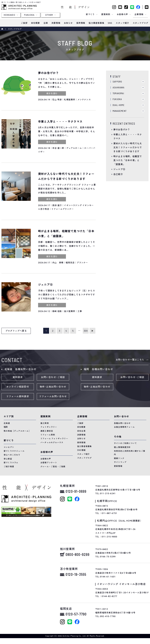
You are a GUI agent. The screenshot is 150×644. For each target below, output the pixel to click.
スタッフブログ (84, 458)
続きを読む (52, 94)
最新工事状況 (47, 431)
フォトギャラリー (49, 427)
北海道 (7, 423)
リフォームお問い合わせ (53, 396)
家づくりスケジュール (14, 451)
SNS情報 (81, 450)
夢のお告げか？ (122, 130)
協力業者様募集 (84, 446)
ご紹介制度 (9, 467)
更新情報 (118, 466)
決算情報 (81, 435)
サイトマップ (120, 462)
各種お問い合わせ (122, 423)
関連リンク (119, 458)
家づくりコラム (11, 463)
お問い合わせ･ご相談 (53, 377)
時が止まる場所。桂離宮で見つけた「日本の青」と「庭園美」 (128, 160)
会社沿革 (81, 431)
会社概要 (81, 427)
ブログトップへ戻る (16, 331)
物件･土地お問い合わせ (53, 387)
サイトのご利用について (125, 443)
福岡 (6, 427)
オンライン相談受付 (18, 387)
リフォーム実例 (48, 435)
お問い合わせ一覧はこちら (130, 360)
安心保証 (8, 459)
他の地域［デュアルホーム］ (17, 431)
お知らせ (81, 439)
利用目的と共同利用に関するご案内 (130, 453)
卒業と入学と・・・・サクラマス (128, 137)
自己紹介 (118, 174)
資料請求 (18, 377)
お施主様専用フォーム (124, 427)
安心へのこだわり (12, 455)
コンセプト (9, 447)
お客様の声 (46, 459)
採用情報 (81, 443)
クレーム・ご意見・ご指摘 (53, 467)
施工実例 (45, 423)
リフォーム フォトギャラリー (54, 439)
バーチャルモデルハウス (52, 443)
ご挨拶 (80, 423)
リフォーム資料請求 (18, 396)
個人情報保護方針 (122, 447)
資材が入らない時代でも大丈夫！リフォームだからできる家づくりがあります (128, 147)
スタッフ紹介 (83, 454)
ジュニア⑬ (119, 169)
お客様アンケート (49, 463)
